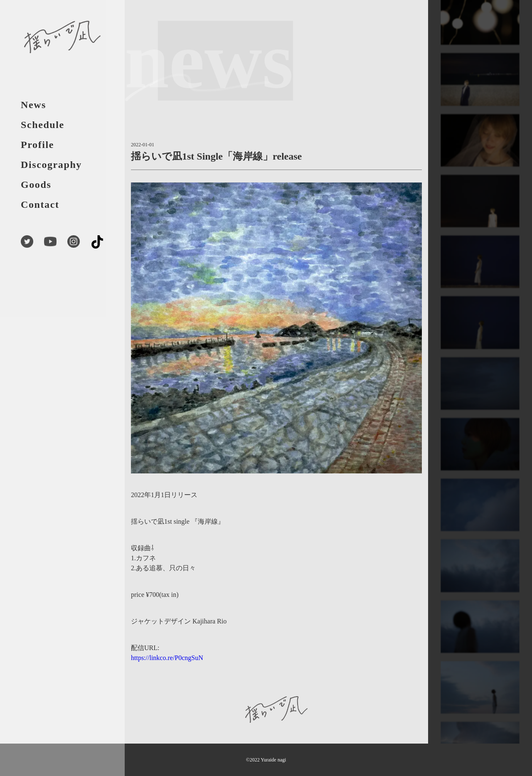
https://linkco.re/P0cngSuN (167, 658)
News (33, 105)
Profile (37, 145)
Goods (36, 185)
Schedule (43, 125)
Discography (51, 165)
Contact (40, 204)
